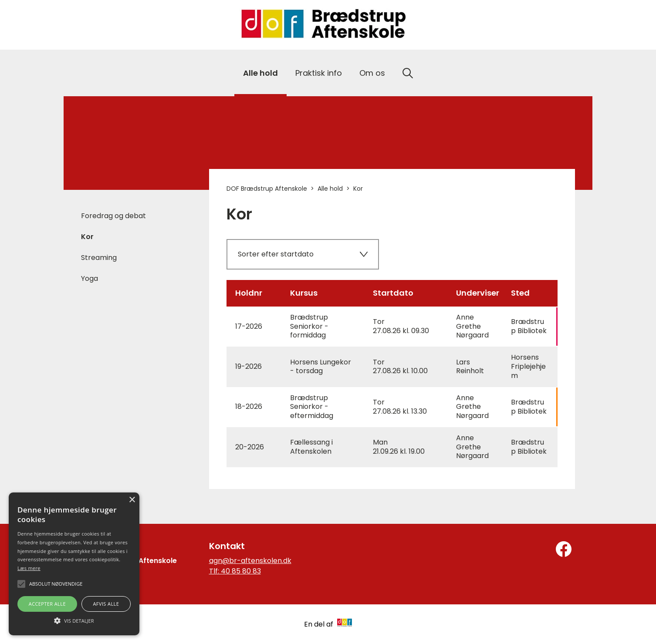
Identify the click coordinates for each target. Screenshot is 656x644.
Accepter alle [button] (47, 604)
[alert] (74, 564)
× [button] (132, 500)
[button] (74, 620)
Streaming (99, 258)
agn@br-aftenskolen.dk (250, 561)
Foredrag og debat (113, 216)
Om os (372, 73)
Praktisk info (319, 73)
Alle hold (260, 73)
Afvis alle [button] (106, 604)
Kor (87, 237)
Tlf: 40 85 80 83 (235, 571)
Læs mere (29, 568)
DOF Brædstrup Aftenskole (267, 189)
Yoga (90, 278)
